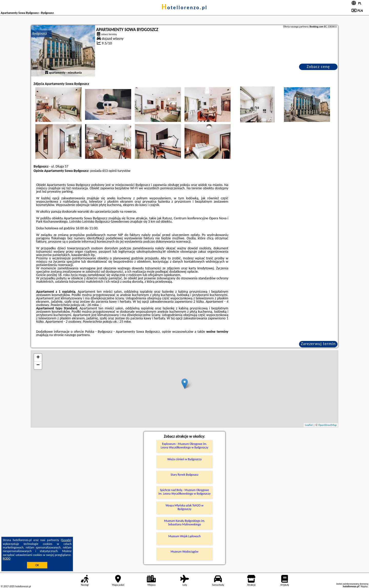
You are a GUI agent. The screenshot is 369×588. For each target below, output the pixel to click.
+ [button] (38, 358)
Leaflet (309, 425)
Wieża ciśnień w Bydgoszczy (184, 459)
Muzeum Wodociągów (185, 552)
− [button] (38, 365)
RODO (7, 558)
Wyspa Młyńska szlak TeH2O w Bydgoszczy (184, 507)
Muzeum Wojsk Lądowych (185, 536)
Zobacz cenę (318, 67)
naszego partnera (77, 335)
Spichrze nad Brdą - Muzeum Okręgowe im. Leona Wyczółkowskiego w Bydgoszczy (184, 492)
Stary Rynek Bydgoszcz (185, 475)
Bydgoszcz (40, 33)
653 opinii (109, 171)
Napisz (364, 586)
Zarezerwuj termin (318, 344)
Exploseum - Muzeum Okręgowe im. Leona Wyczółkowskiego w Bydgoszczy (184, 446)
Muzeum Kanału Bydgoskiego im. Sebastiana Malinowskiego (184, 523)
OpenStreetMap (327, 425)
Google (66, 540)
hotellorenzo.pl (184, 7)
